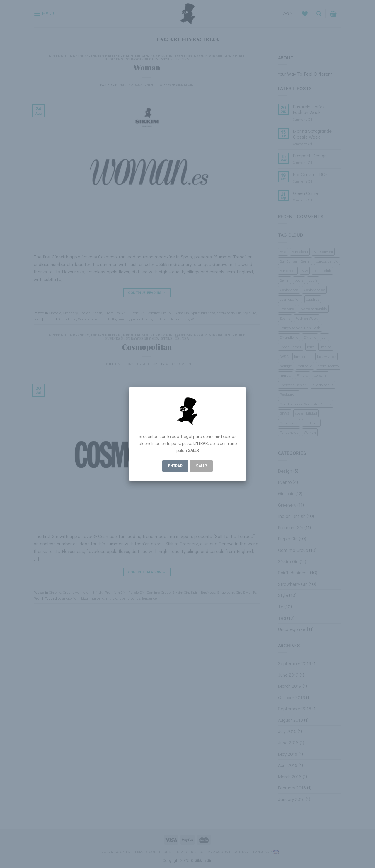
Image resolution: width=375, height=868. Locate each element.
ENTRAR (175, 466)
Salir (201, 466)
